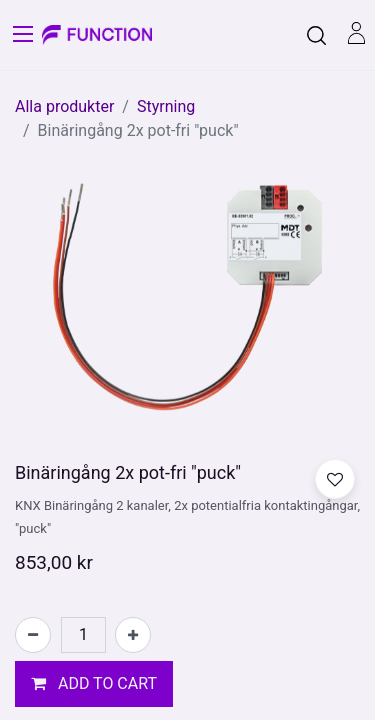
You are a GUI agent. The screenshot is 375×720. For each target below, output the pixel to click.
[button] (94, 684)
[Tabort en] (33, 635)
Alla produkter (64, 106)
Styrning (166, 106)
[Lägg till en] (133, 635)
